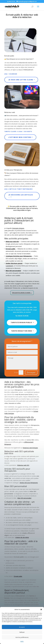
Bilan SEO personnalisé (24, 498)
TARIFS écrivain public (21, 323)
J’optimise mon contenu (20, 137)
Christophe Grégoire (18, 228)
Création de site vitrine (22, 537)
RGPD (22, 641)
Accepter (22, 627)
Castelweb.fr (9, 266)
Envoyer (31, 372)
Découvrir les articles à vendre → (22, 293)
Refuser (22, 632)
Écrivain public (18, 576)
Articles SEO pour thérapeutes (29, 483)
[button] (41, 609)
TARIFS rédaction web (22, 331)
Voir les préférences (22, 637)
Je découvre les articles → (21, 196)
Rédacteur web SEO (23, 465)
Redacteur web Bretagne (30, 448)
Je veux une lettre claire (21, 80)
